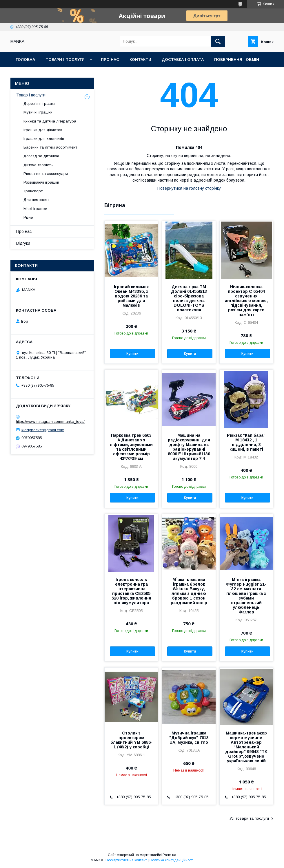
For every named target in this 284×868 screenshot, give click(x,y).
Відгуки (23, 243)
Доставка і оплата (183, 60)
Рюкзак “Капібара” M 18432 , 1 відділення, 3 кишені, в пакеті (246, 442)
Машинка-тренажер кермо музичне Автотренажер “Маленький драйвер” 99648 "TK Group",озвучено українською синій (246, 747)
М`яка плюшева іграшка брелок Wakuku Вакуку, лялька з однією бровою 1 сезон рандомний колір (189, 591)
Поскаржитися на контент (126, 860)
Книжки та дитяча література (50, 121)
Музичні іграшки (38, 112)
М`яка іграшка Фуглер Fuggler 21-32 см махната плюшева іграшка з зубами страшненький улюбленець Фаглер (246, 596)
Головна (25, 60)
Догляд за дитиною (41, 156)
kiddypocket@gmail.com (43, 430)
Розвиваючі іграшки (41, 182)
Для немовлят (36, 200)
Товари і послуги (65, 60)
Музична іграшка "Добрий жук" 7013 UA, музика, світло (189, 738)
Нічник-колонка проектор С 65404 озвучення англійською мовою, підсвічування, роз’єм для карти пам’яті (246, 301)
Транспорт (33, 191)
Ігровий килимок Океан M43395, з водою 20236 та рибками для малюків (131, 296)
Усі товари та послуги (249, 818)
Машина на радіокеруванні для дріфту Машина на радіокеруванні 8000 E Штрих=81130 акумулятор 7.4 (189, 447)
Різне (28, 217)
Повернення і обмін (237, 60)
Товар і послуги (31, 95)
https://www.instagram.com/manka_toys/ (50, 422)
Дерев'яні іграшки (40, 104)
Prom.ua (169, 855)
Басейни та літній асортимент (50, 147)
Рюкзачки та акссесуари (46, 174)
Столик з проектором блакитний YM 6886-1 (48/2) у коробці (131, 740)
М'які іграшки (35, 209)
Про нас (110, 60)
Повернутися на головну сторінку (189, 188)
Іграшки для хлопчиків (44, 139)
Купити (132, 354)
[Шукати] (218, 41)
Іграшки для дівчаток (43, 130)
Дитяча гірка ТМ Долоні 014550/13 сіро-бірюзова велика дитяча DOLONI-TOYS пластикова (189, 298)
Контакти (140, 60)
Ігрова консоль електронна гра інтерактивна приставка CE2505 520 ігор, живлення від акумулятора (131, 591)
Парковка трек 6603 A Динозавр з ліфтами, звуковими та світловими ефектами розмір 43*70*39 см (131, 447)
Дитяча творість (38, 165)
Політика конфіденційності (172, 860)
